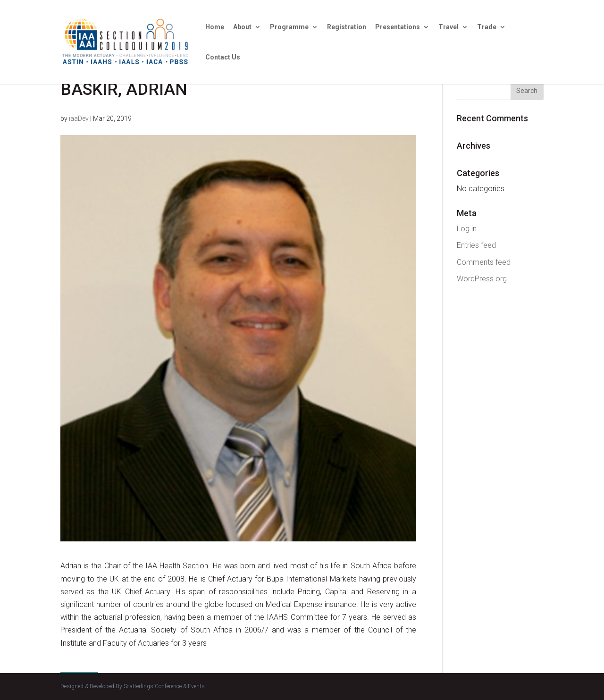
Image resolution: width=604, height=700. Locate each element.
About (242, 27)
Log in (467, 229)
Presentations (398, 27)
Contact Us (223, 57)
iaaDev (79, 118)
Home (215, 27)
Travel (449, 27)
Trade (487, 27)
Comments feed (484, 262)
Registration (347, 27)
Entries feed (476, 245)
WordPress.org (482, 279)
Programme (289, 27)
